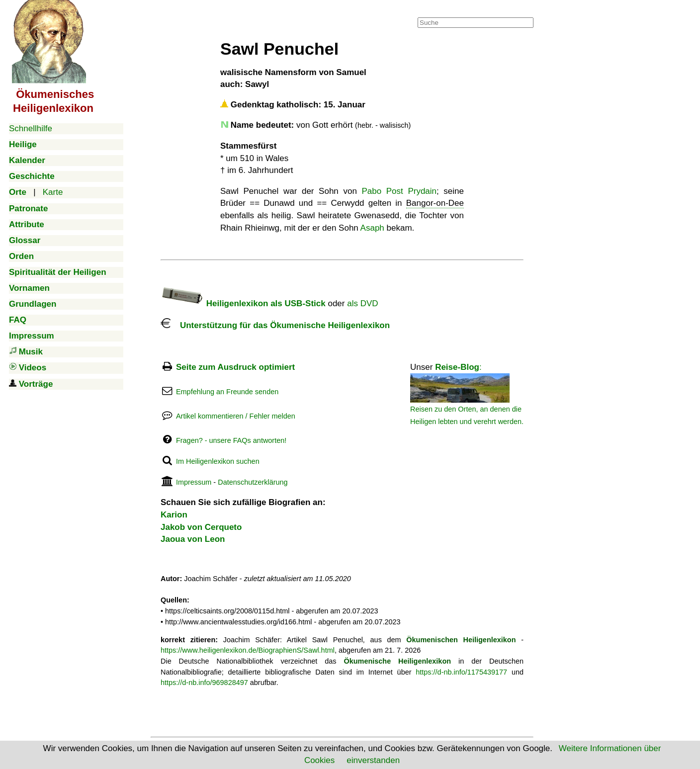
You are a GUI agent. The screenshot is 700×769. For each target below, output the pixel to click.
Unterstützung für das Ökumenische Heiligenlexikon (275, 325)
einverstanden (373, 760)
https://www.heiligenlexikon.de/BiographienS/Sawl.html (248, 650)
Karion (174, 515)
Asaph (372, 228)
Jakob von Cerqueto (201, 527)
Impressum (194, 482)
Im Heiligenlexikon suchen (218, 461)
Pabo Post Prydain (399, 191)
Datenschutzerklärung (253, 482)
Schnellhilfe (31, 128)
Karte (53, 192)
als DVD (362, 303)
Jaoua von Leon (193, 539)
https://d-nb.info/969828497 (204, 683)
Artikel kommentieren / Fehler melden (236, 416)
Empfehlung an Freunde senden (227, 392)
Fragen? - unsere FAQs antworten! (231, 440)
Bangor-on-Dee (435, 203)
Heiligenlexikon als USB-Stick (243, 303)
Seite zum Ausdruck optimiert (235, 367)
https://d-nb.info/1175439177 (461, 672)
